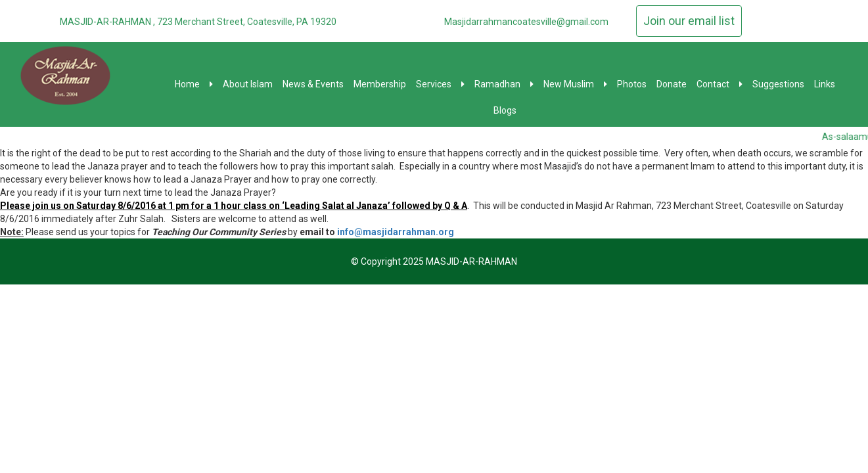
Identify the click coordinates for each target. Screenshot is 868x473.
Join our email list (689, 21)
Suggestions (778, 84)
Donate (672, 84)
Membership (380, 84)
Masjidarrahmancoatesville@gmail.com (526, 22)
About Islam (248, 84)
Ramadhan (504, 84)
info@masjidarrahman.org (396, 232)
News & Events (313, 84)
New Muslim (575, 84)
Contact (720, 84)
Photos (632, 84)
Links (825, 84)
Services (440, 84)
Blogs (505, 110)
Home (194, 84)
